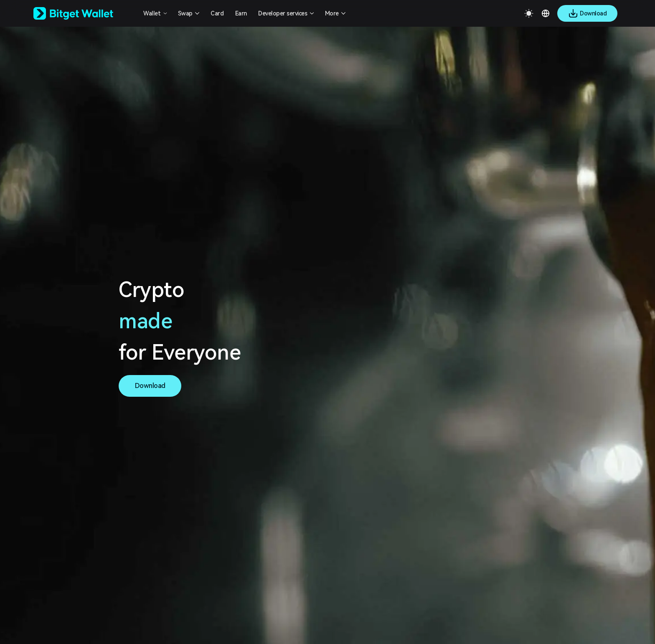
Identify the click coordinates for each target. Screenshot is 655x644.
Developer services (283, 13)
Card (217, 13)
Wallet (152, 13)
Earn (241, 13)
